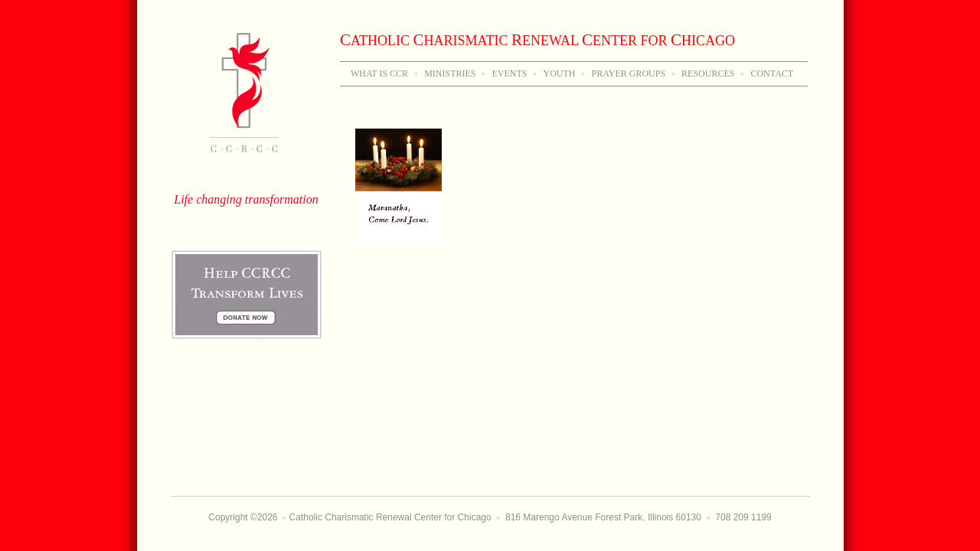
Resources (708, 73)
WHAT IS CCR (379, 73)
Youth (559, 73)
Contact (772, 73)
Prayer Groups (628, 73)
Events (509, 73)
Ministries (450, 73)
